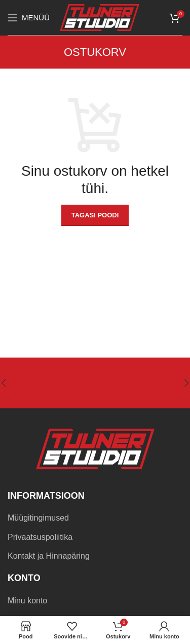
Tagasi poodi (95, 215)
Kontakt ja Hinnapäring (49, 556)
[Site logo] (100, 17)
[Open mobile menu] (29, 18)
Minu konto (27, 601)
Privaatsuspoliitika (40, 537)
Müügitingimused (38, 518)
